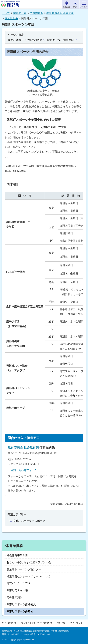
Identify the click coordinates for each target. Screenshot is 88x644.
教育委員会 (37, 13)
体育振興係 (11, 18)
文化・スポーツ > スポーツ (29, 521)
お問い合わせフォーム (24, 470)
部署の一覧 (20, 13)
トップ (6, 13)
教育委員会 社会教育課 (60, 13)
